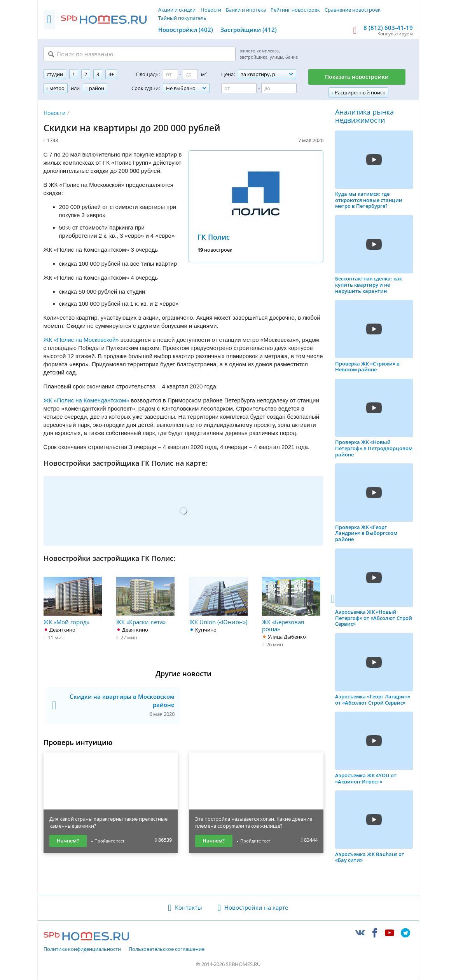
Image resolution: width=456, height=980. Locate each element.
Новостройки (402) (186, 30)
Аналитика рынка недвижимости (364, 116)
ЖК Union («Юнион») (218, 601)
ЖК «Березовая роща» (291, 605)
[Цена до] (279, 88)
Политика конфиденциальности (82, 949)
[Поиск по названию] (140, 54)
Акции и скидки (177, 10)
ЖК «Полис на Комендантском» (86, 400)
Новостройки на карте (256, 907)
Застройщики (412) (249, 30)
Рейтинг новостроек (295, 10)
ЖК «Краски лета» (145, 601)
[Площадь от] (170, 74)
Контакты (189, 907)
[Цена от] (239, 88)
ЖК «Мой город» (73, 601)
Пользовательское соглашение (167, 949)
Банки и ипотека (246, 10)
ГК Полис (214, 237)
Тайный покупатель (182, 18)
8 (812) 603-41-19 (388, 28)
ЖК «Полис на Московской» (81, 340)
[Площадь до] (190, 74)
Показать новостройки (357, 77)
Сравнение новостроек (353, 10)
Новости (211, 10)
